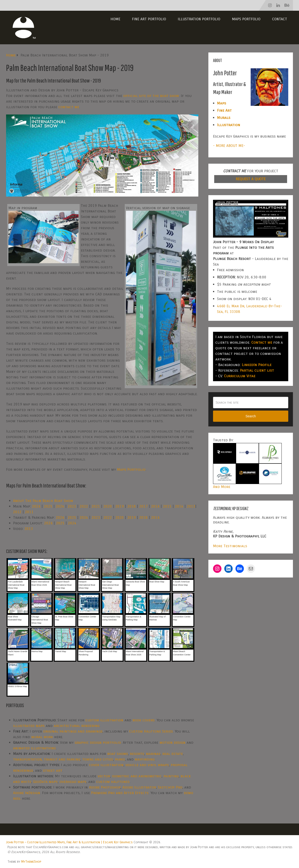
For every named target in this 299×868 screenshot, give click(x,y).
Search (251, 416)
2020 (108, 506)
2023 (72, 506)
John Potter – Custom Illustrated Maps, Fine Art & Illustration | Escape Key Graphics (69, 842)
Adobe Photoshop (105, 787)
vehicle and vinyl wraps (147, 765)
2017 (143, 506)
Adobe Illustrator (139, 787)
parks (120, 759)
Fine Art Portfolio (149, 19)
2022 (84, 506)
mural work (42, 737)
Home (115, 19)
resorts (137, 754)
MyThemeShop (31, 862)
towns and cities (98, 759)
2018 (132, 506)
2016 (155, 506)
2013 (191, 506)
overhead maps (73, 782)
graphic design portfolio (98, 742)
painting (171, 776)
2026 (36, 506)
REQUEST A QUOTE (251, 179)
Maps (222, 103)
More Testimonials (230, 546)
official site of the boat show (151, 96)
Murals (224, 118)
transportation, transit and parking (47, 759)
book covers (144, 720)
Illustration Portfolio (199, 19)
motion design (173, 742)
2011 (29, 512)
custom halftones (113, 782)
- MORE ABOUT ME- (229, 146)
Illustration (229, 125)
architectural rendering (77, 726)
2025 (48, 506)
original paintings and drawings (73, 731)
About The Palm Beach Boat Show (43, 501)
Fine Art (224, 110)
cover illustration (106, 765)
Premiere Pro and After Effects (120, 793)
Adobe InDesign (27, 793)
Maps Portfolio (246, 19)
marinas (153, 754)
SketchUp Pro (170, 787)
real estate (173, 754)
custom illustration (104, 720)
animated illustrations (34, 748)
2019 (120, 506)
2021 (96, 506)
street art (53, 770)
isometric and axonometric (137, 776)
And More (222, 487)
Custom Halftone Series (151, 731)
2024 (60, 506)
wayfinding (145, 759)
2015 (167, 506)
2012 (17, 512)
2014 (179, 506)
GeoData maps (45, 782)
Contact (280, 19)
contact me (69, 107)
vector (104, 776)
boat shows (118, 754)
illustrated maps (29, 726)
